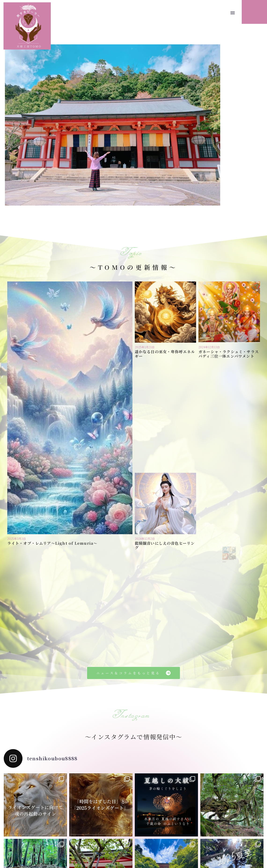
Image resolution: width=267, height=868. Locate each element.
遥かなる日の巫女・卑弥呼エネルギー (165, 327)
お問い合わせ (152, 842)
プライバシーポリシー (121, 842)
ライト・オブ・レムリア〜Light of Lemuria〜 (66, 375)
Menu (233, 13)
